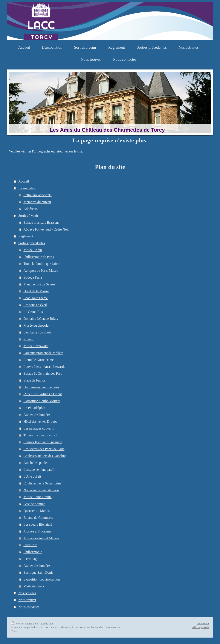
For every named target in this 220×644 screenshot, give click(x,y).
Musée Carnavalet (36, 346)
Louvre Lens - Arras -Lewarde (44, 367)
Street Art (30, 545)
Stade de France (34, 380)
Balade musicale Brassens (41, 222)
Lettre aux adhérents (37, 195)
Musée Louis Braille (37, 497)
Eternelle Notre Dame (38, 360)
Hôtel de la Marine (36, 291)
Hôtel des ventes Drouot (40, 422)
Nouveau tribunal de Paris (41, 490)
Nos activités (27, 593)
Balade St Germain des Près (43, 373)
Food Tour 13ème (36, 298)
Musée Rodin (33, 250)
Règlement (26, 236)
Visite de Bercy (34, 586)
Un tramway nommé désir (41, 387)
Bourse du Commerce (38, 518)
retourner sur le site (69, 151)
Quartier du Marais (37, 511)
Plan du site (46, 624)
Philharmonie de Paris (39, 257)
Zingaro (29, 339)
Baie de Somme (34, 504)
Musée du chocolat (36, 325)
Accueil (24, 181)
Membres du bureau (37, 202)
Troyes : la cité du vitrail (40, 435)
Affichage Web (200, 627)
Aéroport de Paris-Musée (41, 271)
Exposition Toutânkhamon (42, 579)
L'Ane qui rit (32, 476)
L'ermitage (31, 559)
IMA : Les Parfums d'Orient (43, 394)
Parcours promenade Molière (43, 353)
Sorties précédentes (32, 243)
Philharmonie (33, 552)
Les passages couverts (39, 428)
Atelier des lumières (37, 415)
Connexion (203, 623)
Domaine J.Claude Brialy (41, 319)
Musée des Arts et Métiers (41, 538)
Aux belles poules (36, 463)
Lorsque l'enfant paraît (39, 470)
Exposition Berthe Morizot (42, 401)
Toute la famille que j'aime (42, 264)
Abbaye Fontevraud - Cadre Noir (46, 229)
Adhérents (31, 209)
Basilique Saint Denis (38, 572)
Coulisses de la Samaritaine (42, 483)
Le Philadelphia (34, 408)
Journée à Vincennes (37, 531)
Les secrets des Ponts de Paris (44, 449)
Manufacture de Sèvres (39, 284)
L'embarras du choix (37, 332)
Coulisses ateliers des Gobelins (45, 456)
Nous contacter (29, 607)
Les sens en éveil (35, 305)
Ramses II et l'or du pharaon (43, 442)
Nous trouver (27, 600)
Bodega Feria (33, 277)
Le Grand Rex (33, 312)
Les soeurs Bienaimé (38, 524)
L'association (27, 188)
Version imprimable (25, 624)
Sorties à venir (28, 216)
